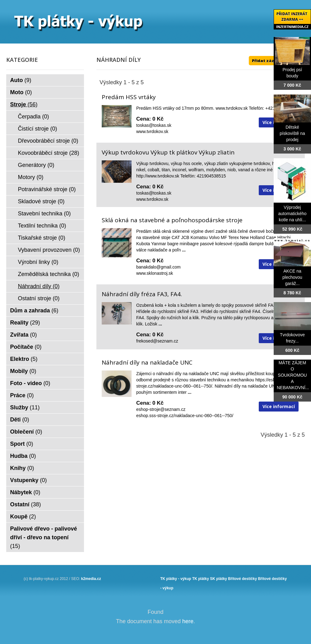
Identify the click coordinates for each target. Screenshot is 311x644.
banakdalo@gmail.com (158, 267)
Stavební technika (44, 214)
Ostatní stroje (39, 298)
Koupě (23, 517)
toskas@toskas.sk (154, 125)
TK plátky (201, 579)
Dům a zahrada (34, 310)
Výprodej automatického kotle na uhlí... (292, 214)
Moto (21, 92)
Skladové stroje (41, 201)
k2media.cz (91, 579)
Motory (31, 177)
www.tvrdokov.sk (152, 131)
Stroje (24, 104)
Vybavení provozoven (49, 250)
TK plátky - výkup (176, 579)
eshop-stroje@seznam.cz (161, 409)
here (188, 621)
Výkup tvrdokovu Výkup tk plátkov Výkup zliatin (168, 152)
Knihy (22, 468)
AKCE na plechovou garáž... (292, 277)
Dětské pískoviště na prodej (292, 133)
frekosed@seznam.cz (157, 341)
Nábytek (25, 492)
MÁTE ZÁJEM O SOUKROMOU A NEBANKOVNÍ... (293, 375)
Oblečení (26, 432)
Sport (22, 444)
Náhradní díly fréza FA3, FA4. (142, 294)
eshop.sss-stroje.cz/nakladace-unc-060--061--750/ (185, 416)
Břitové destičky (242, 579)
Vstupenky (29, 480)
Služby (25, 407)
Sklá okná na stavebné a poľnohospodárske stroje (172, 220)
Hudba (23, 456)
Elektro (24, 359)
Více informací (279, 406)
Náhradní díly (39, 286)
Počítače (26, 347)
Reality (25, 323)
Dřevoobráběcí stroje (48, 141)
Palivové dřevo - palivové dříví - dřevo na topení (44, 537)
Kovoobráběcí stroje (49, 153)
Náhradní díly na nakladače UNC (147, 362)
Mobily (23, 371)
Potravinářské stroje (47, 189)
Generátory (36, 165)
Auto (21, 80)
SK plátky (218, 579)
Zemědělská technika (49, 274)
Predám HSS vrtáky (129, 97)
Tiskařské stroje (42, 238)
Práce (22, 395)
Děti (20, 420)
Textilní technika (42, 226)
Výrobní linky (38, 262)
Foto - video (30, 383)
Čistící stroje (38, 129)
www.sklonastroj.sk (155, 273)
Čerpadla (34, 117)
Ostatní (26, 504)
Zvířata (24, 335)
